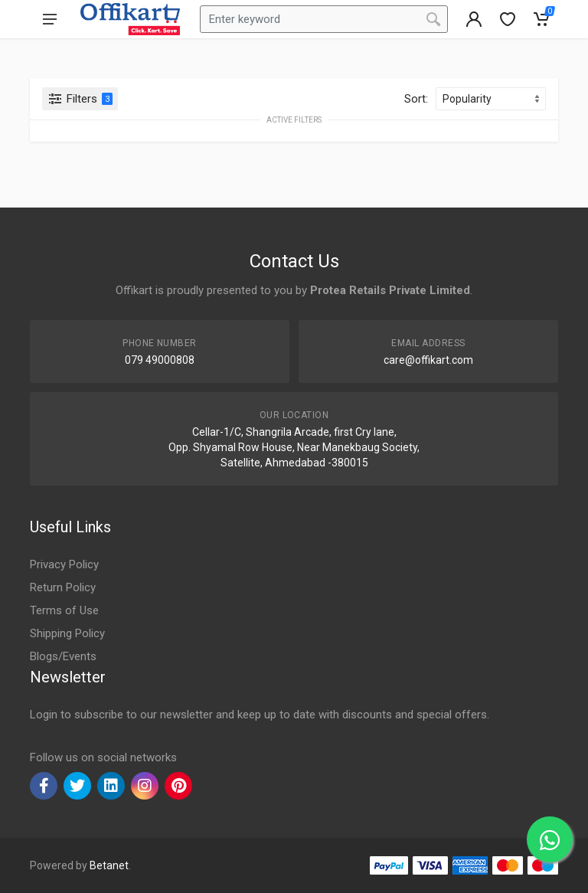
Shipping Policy (67, 633)
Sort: (416, 99)
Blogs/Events (63, 656)
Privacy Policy (64, 564)
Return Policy (63, 587)
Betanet (109, 865)
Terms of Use (64, 610)
